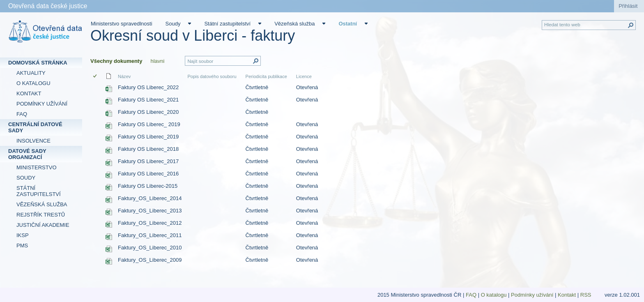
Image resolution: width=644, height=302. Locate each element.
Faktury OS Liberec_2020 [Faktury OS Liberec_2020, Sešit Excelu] (148, 112)
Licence (304, 76)
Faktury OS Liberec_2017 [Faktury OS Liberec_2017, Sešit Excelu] (148, 161)
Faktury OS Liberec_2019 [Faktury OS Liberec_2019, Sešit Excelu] (148, 137)
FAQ (471, 295)
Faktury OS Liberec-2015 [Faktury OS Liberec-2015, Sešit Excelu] (148, 186)
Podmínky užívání (532, 295)
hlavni (157, 61)
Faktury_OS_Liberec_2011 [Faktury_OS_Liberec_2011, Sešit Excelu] (150, 235)
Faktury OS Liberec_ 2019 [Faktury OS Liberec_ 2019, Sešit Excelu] (149, 124)
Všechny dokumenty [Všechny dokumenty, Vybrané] (116, 61)
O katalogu (494, 295)
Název (124, 76)
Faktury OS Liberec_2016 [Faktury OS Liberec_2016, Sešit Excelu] (148, 174)
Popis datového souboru (212, 76)
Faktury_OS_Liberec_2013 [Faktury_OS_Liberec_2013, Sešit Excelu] (150, 211)
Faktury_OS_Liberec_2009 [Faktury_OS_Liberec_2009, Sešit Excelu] (150, 260)
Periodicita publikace (266, 76)
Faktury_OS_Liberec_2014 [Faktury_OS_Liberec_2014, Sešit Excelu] (150, 198)
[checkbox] (95, 77)
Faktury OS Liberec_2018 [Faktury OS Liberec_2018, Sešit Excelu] (148, 149)
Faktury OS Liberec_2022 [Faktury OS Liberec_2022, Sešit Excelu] (148, 87)
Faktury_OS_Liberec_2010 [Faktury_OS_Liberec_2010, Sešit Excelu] (150, 248)
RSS (586, 295)
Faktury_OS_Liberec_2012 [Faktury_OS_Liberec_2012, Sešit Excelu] (150, 223)
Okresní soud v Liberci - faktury (193, 36)
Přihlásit (628, 6)
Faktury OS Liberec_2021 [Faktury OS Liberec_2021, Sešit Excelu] (148, 100)
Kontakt (567, 295)
